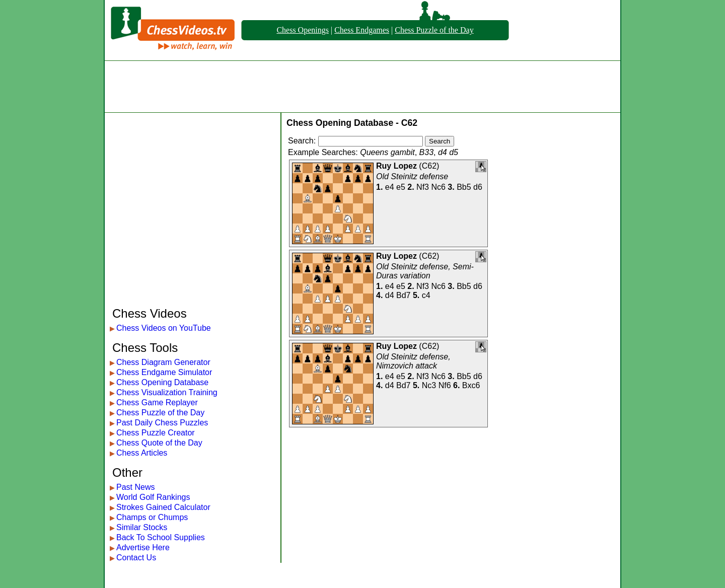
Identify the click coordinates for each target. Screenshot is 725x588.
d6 (478, 187)
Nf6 (445, 385)
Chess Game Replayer (157, 402)
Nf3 (423, 187)
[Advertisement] (362, 87)
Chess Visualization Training (167, 392)
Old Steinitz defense (412, 176)
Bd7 (403, 295)
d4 (390, 295)
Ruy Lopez (396, 166)
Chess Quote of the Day (159, 443)
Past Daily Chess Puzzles (162, 423)
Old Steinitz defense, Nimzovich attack (413, 361)
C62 (429, 166)
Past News (135, 487)
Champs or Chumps (152, 517)
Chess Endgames (362, 30)
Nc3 (429, 385)
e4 (390, 187)
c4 (426, 295)
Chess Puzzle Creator (156, 433)
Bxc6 (471, 385)
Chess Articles (142, 453)
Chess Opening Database (162, 382)
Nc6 (438, 187)
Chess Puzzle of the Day (434, 30)
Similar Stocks (142, 527)
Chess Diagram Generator (163, 362)
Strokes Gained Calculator (163, 507)
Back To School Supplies (161, 537)
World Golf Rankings (153, 497)
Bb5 (464, 187)
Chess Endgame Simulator (164, 372)
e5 (401, 187)
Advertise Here (143, 547)
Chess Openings (303, 30)
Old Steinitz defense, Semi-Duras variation (425, 271)
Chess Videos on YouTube (164, 328)
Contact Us (136, 558)
